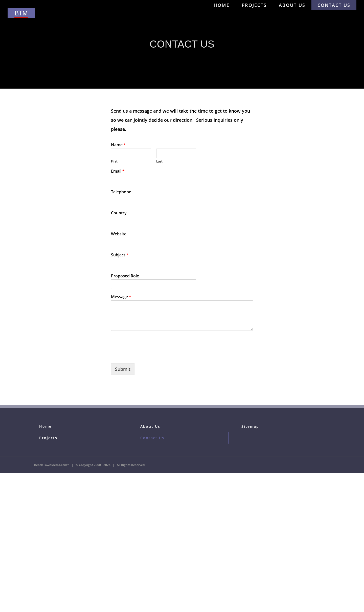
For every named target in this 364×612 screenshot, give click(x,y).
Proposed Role (125, 276)
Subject (120, 255)
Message (121, 297)
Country (119, 213)
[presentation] (149, 355)
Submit (123, 369)
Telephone (121, 192)
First (114, 161)
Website (119, 234)
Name (118, 145)
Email (118, 171)
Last (159, 161)
